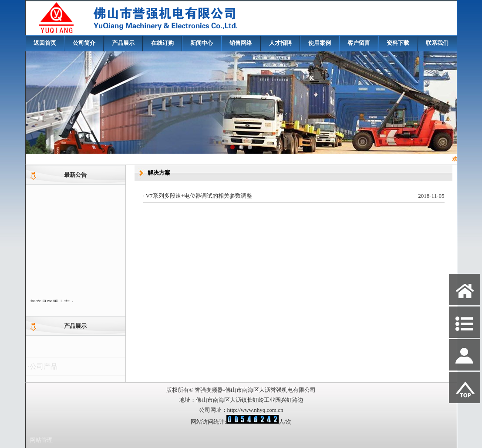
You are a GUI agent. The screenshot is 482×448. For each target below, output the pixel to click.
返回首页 (45, 43)
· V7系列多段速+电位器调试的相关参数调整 (198, 196)
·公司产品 (43, 368)
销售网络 (241, 43)
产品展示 (123, 43)
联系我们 (437, 43)
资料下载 (398, 43)
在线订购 (162, 43)
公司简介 (84, 43)
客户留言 (359, 43)
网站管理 (41, 440)
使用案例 (320, 43)
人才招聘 (280, 43)
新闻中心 (202, 43)
